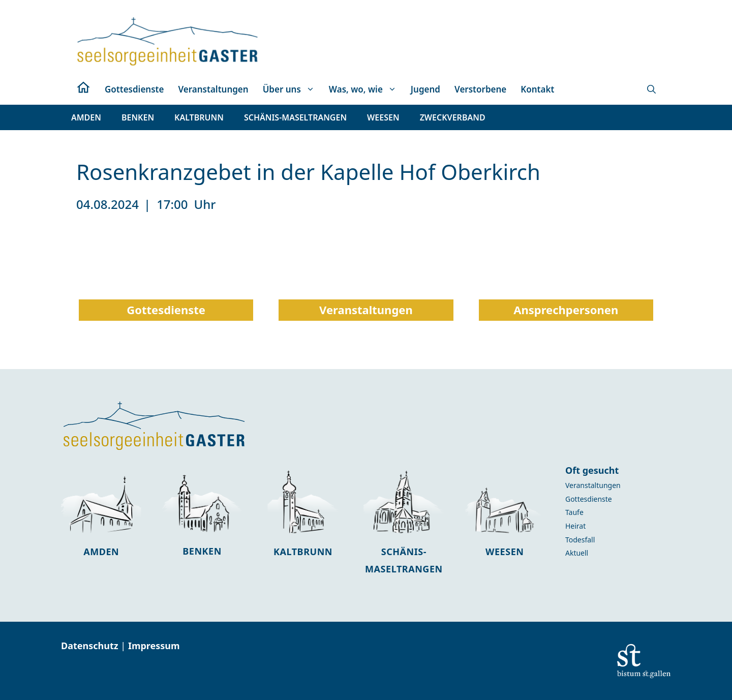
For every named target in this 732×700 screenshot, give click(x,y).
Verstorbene (480, 89)
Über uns (292, 89)
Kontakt (537, 89)
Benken (202, 551)
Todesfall (580, 540)
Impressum (154, 646)
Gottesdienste (134, 89)
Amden (101, 552)
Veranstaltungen (213, 89)
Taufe (574, 512)
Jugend (425, 89)
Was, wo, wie (366, 89)
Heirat (575, 526)
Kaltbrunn (303, 552)
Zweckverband (453, 117)
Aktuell (577, 553)
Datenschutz (91, 646)
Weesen (505, 552)
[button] (651, 89)
